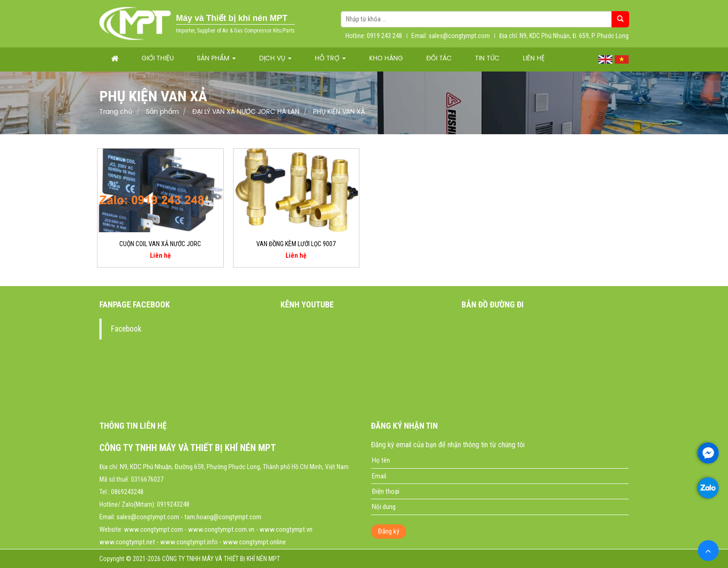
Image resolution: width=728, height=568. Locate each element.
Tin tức (487, 59)
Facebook (126, 329)
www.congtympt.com (153, 529)
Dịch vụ (275, 59)
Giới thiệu (158, 59)
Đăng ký (389, 531)
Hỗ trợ (330, 59)
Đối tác (439, 59)
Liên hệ (534, 59)
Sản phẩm (216, 59)
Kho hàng (386, 59)
